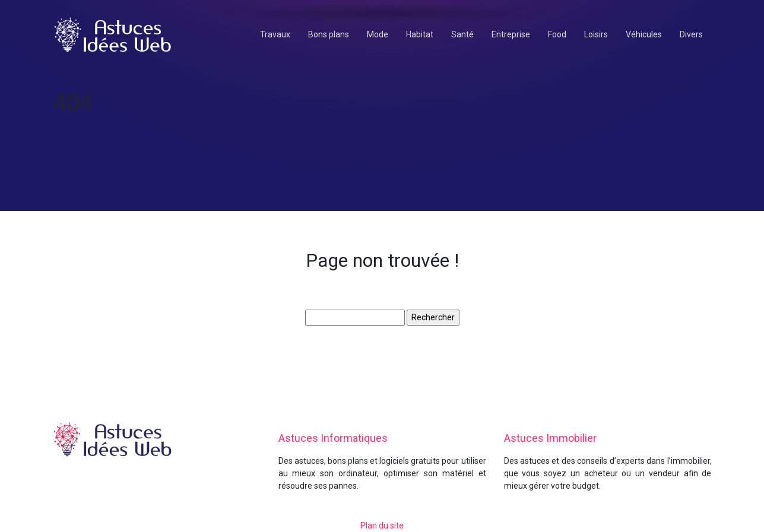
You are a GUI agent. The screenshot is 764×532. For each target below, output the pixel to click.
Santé (462, 34)
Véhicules (644, 34)
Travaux (275, 34)
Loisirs (596, 34)
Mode (378, 34)
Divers (691, 34)
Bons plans (329, 34)
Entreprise (511, 34)
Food (557, 34)
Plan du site (382, 525)
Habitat (420, 34)
